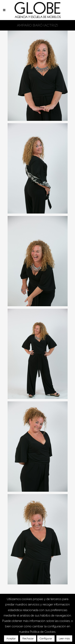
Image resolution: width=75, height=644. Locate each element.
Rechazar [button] (28, 638)
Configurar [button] (46, 638)
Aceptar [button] (11, 638)
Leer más (64, 638)
